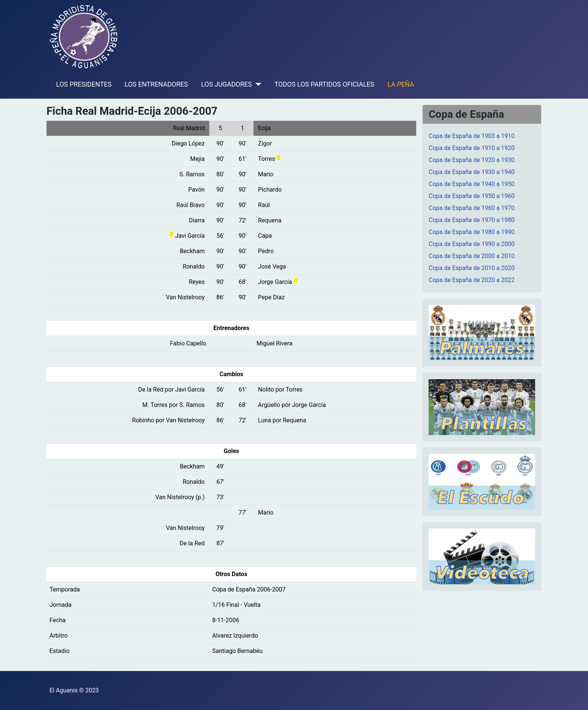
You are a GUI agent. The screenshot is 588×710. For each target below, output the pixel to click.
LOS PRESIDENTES (84, 84)
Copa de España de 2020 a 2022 (472, 280)
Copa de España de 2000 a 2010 (472, 256)
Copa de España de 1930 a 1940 (472, 172)
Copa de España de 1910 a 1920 (472, 148)
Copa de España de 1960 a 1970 (472, 208)
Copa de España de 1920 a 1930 (472, 160)
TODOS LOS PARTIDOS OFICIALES (324, 84)
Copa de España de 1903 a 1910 (472, 136)
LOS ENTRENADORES (157, 84)
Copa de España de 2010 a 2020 (472, 268)
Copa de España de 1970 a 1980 (472, 220)
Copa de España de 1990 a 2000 (472, 244)
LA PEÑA (401, 84)
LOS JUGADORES (226, 84)
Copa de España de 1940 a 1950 (472, 184)
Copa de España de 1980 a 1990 (472, 232)
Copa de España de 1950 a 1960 (472, 196)
